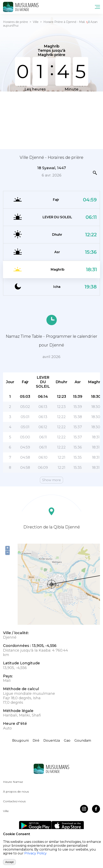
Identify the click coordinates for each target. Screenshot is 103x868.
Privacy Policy (35, 853)
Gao (67, 741)
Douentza (52, 741)
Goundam (83, 741)
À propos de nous (16, 792)
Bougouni (20, 741)
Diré (36, 741)
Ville (36, 22)
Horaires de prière (16, 22)
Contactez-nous (14, 801)
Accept (9, 862)
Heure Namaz (13, 782)
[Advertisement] (51, 120)
